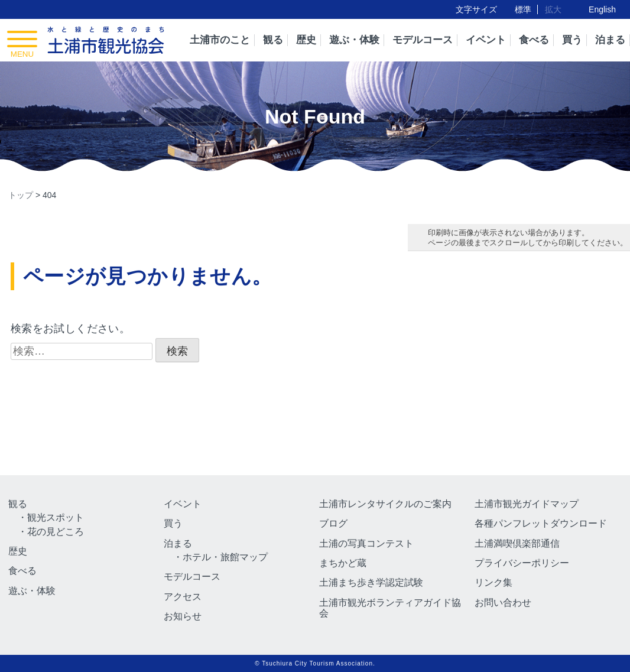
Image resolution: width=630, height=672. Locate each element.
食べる (534, 40)
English (602, 9)
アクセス (183, 597)
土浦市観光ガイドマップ (527, 504)
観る (273, 40)
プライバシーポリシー (522, 563)
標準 (523, 9)
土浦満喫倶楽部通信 (517, 543)
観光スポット (56, 517)
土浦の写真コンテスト (366, 543)
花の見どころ (56, 532)
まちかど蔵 (343, 563)
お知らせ (183, 616)
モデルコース (423, 40)
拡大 (553, 9)
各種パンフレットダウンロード (541, 523)
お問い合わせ (503, 603)
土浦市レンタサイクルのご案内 (385, 504)
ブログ (333, 523)
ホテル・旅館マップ (225, 557)
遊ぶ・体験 (354, 40)
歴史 (306, 40)
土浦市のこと (220, 40)
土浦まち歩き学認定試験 (371, 582)
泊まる (610, 40)
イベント (486, 40)
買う (572, 40)
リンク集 (493, 582)
